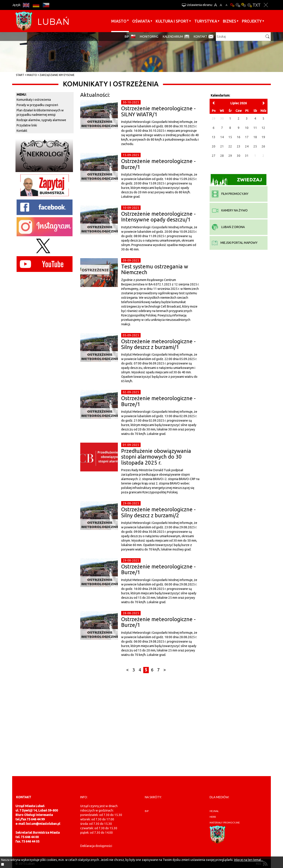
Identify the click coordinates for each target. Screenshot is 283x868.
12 (263, 128)
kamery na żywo (230, 210)
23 (239, 146)
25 (255, 146)
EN (26, 5)
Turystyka (206, 21)
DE (36, 5)
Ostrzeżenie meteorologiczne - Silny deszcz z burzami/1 (158, 344)
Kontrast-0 (238, 5)
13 (214, 137)
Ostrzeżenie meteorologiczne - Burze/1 (158, 164)
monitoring (149, 37)
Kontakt (201, 37)
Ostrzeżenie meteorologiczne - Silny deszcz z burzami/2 (158, 512)
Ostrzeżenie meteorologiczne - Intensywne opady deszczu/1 (158, 217)
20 (214, 146)
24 (247, 146)
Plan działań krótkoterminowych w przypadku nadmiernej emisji (40, 112)
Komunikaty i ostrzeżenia (34, 100)
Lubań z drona (228, 227)
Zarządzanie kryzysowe (57, 75)
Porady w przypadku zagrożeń (37, 105)
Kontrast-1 (244, 5)
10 (247, 128)
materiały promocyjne (225, 823)
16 (239, 137)
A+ (215, 5)
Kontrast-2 (249, 5)
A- (227, 5)
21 (222, 146)
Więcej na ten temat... (249, 860)
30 (239, 156)
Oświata (141, 21)
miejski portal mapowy (235, 243)
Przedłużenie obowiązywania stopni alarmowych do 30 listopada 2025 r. (156, 457)
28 (222, 156)
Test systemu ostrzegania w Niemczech (155, 269)
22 (230, 146)
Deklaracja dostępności (96, 846)
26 (263, 146)
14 (222, 137)
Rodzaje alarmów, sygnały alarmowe (41, 120)
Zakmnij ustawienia (266, 5)
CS (46, 5)
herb (213, 817)
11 (255, 128)
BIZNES (229, 21)
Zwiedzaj (236, 181)
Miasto (119, 21)
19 (263, 137)
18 (255, 137)
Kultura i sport (172, 21)
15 (230, 137)
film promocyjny (230, 194)
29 (230, 156)
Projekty (252, 21)
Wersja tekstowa (257, 5)
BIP (127, 37)
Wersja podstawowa (232, 5)
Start (20, 75)
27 (214, 156)
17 (247, 137)
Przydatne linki (27, 125)
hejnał (214, 811)
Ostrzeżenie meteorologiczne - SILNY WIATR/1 (158, 111)
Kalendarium (173, 37)
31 (247, 156)
